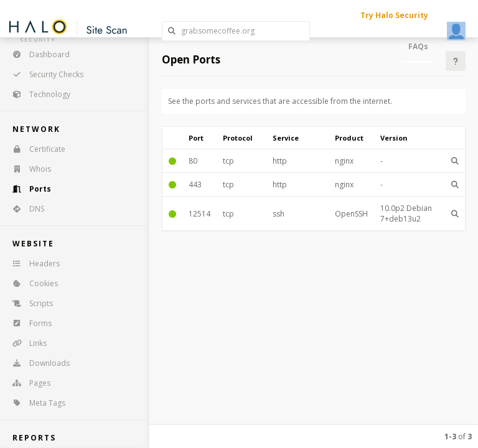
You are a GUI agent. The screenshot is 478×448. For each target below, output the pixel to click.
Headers (32, 264)
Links (26, 343)
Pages (27, 383)
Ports (28, 189)
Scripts (29, 303)
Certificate (35, 149)
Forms (28, 323)
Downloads (37, 363)
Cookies (31, 283)
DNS (24, 209)
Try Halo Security (394, 15)
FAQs (418, 46)
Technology (37, 94)
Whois (28, 169)
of (458, 436)
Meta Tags (35, 403)
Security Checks (44, 74)
